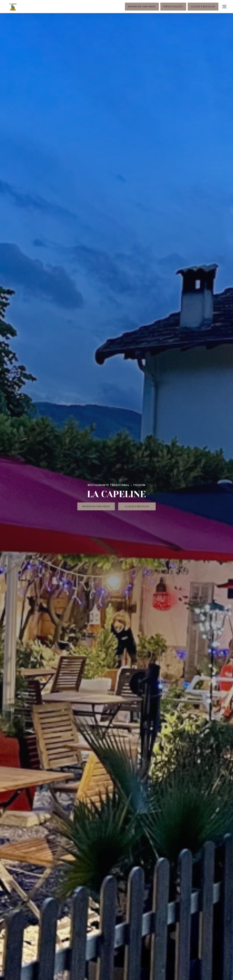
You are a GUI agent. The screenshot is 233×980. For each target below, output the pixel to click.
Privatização (173, 7)
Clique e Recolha (203, 7)
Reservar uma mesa (142, 7)
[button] (224, 7)
